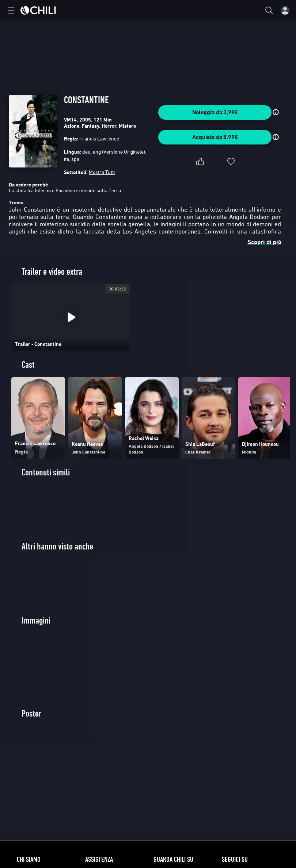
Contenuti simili (46, 472)
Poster (32, 713)
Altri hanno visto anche (57, 546)
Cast (28, 365)
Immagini (36, 620)
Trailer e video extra (52, 272)
